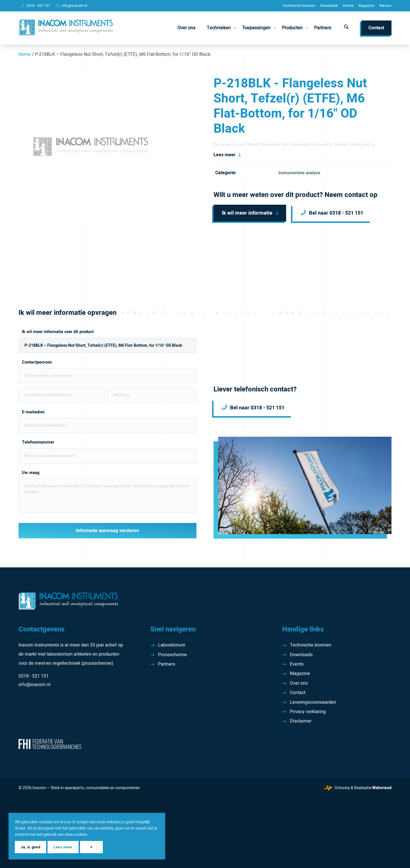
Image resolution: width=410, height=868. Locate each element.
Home (25, 54)
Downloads (329, 6)
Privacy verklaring (308, 712)
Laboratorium (172, 645)
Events (348, 6)
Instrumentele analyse (299, 173)
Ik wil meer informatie (247, 213)
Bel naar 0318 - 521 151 (336, 213)
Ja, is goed (30, 847)
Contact (298, 693)
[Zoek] (346, 28)
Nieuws (385, 6)
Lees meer (225, 155)
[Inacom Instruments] (66, 28)
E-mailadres (33, 412)
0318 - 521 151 (38, 6)
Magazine (367, 6)
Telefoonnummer (38, 442)
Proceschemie (173, 655)
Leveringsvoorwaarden (313, 702)
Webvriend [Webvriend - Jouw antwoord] (382, 788)
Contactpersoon (37, 362)
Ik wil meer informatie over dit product (58, 332)
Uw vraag (31, 473)
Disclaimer (301, 721)
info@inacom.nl (74, 6)
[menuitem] (299, 6)
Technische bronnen (299, 6)
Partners (167, 664)
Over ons (299, 683)
